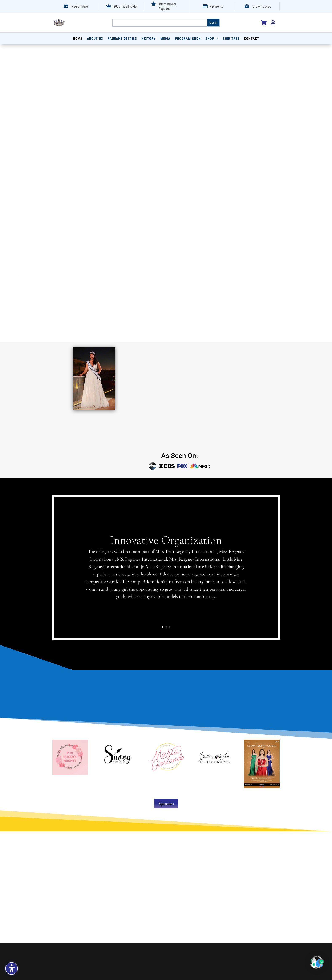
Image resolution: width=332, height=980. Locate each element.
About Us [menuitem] (95, 39)
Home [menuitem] (78, 39)
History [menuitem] (149, 39)
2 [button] (166, 627)
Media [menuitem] (165, 39)
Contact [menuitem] (252, 39)
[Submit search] (213, 23)
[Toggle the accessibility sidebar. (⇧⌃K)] (12, 968)
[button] (319, 966)
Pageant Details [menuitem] (122, 39)
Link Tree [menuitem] (231, 39)
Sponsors (166, 804)
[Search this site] (160, 23)
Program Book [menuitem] (188, 39)
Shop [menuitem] (210, 39)
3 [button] (170, 627)
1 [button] (163, 627)
